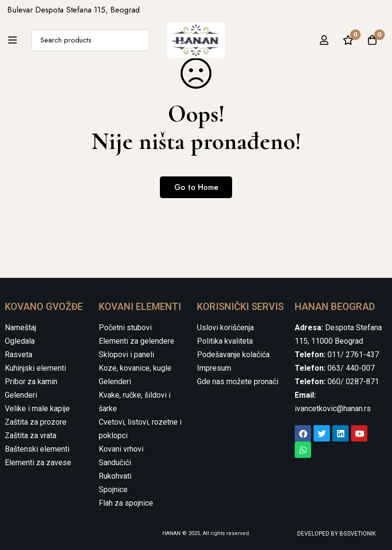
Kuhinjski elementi (35, 368)
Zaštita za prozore (36, 422)
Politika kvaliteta (225, 341)
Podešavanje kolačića (233, 355)
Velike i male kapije (37, 409)
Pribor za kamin (31, 382)
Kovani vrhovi (121, 449)
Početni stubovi (125, 328)
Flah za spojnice (126, 503)
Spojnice (113, 490)
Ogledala (20, 341)
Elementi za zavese (38, 463)
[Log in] (324, 40)
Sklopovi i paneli (126, 355)
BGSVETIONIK (357, 534)
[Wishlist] (348, 40)
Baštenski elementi (37, 449)
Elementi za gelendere (137, 341)
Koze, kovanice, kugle (135, 368)
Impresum (214, 368)
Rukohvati (115, 476)
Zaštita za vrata (31, 436)
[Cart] (372, 40)
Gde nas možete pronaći (238, 382)
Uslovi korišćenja (225, 328)
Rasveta (19, 355)
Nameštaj (20, 328)
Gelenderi (21, 395)
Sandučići (115, 463)
